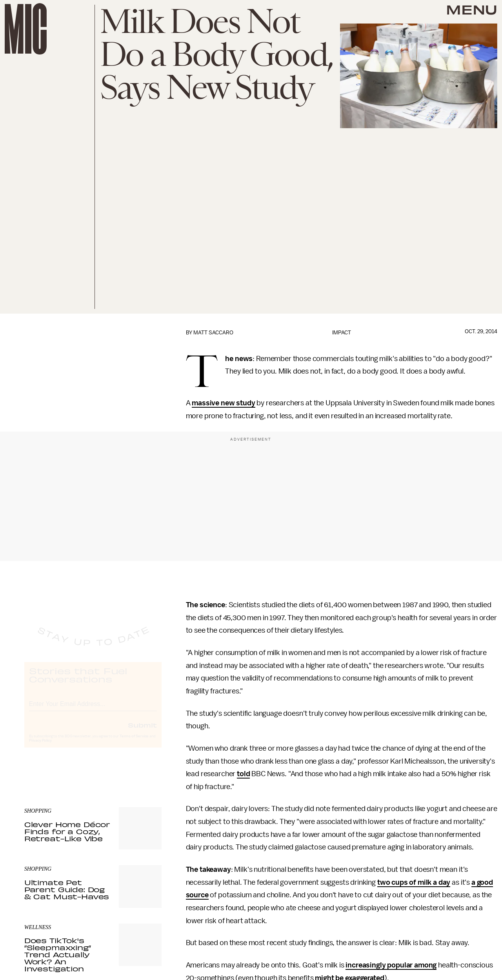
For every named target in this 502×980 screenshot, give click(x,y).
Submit (142, 732)
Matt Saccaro (213, 333)
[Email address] (93, 710)
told (243, 774)
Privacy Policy (40, 748)
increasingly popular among (391, 965)
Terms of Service (134, 743)
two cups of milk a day (414, 882)
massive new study (223, 403)
